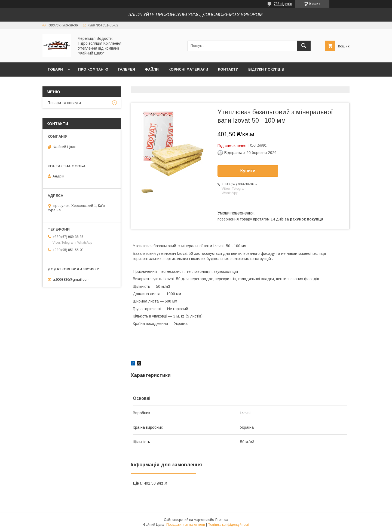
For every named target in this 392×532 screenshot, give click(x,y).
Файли (152, 69)
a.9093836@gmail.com (71, 279)
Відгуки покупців (266, 69)
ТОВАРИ (55, 69)
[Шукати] (304, 46)
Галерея (127, 69)
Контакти (228, 69)
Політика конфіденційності (228, 525)
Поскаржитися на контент (186, 525)
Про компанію (93, 69)
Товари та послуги (64, 103)
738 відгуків (283, 4)
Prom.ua (222, 520)
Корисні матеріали (188, 69)
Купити (248, 171)
